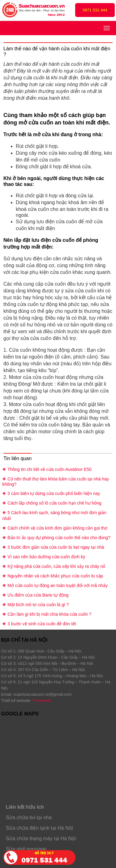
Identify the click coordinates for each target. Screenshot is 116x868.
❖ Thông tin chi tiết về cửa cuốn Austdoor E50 (47, 469)
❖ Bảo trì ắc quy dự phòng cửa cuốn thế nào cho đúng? (56, 538)
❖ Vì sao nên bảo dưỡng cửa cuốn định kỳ (44, 557)
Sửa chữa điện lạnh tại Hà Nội (39, 828)
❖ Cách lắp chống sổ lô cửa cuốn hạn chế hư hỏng (52, 503)
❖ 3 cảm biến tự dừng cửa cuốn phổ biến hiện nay (51, 493)
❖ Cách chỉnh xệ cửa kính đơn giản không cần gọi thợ (55, 528)
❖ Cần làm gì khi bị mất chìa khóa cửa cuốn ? (47, 614)
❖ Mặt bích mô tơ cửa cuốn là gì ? (35, 605)
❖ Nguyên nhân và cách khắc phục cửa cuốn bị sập (53, 576)
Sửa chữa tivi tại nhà (29, 818)
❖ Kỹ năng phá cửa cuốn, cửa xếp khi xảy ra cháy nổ (54, 566)
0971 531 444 (95, 10)
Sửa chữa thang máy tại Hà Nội (41, 839)
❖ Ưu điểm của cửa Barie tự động (35, 595)
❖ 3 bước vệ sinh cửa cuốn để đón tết (39, 624)
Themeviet (42, 700)
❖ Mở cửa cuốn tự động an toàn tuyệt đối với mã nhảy (55, 585)
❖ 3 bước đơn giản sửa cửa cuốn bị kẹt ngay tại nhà (53, 547)
